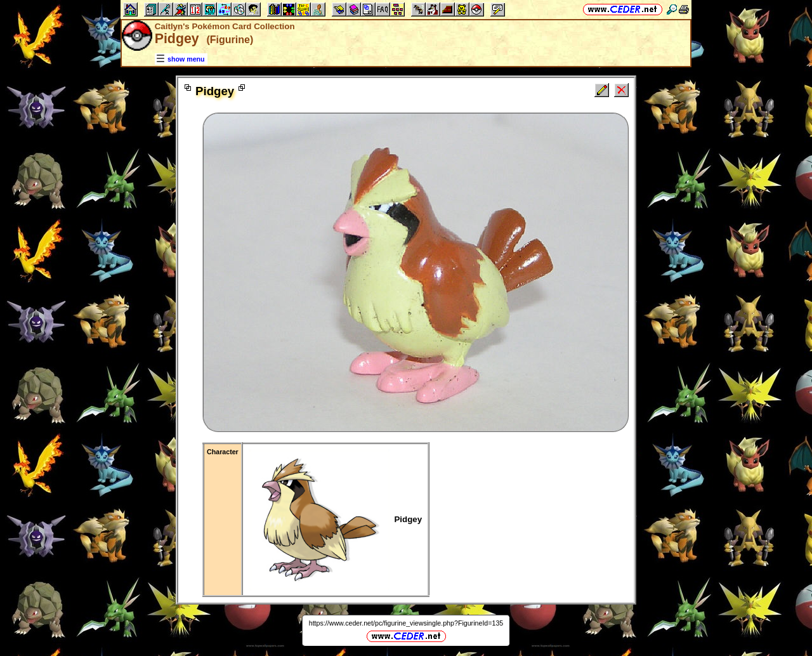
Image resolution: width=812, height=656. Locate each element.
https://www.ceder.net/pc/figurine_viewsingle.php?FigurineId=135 (406, 623)
